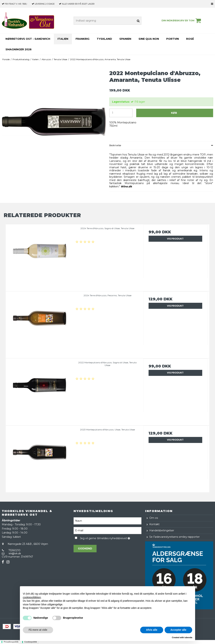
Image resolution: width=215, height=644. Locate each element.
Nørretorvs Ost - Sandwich (28, 39)
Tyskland (104, 39)
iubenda (188, 637)
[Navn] (108, 521)
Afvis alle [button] (152, 630)
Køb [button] (174, 113)
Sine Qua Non (149, 39)
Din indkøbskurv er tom (182, 21)
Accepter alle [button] (178, 630)
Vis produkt (175, 239)
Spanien (125, 39)
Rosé (190, 39)
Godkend (85, 548)
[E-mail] (108, 530)
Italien (63, 39)
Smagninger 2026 (19, 49)
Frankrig (82, 39)
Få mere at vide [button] (38, 630)
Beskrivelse (115, 145)
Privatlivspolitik (11, 642)
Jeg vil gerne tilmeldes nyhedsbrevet (111, 538)
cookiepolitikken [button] (32, 597)
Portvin (173, 39)
